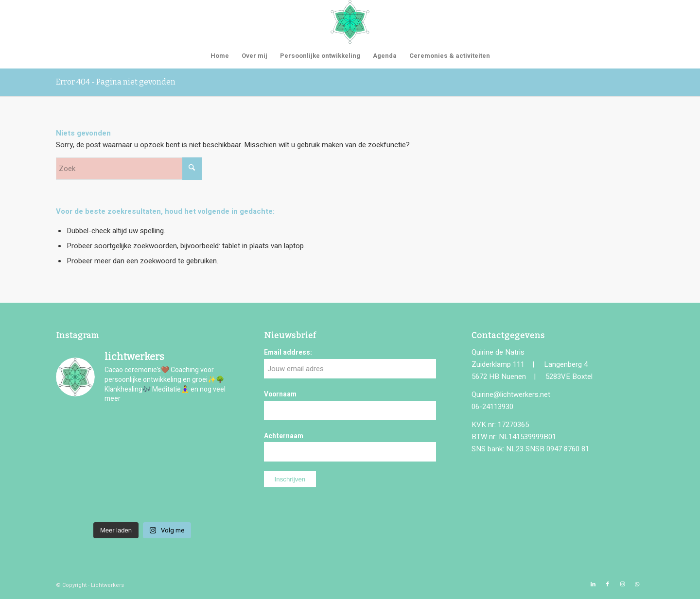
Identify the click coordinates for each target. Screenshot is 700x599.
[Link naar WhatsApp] (637, 584)
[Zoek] (129, 169)
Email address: (288, 353)
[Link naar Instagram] (622, 584)
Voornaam (280, 394)
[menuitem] (220, 56)
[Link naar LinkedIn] (593, 584)
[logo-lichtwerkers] (350, 22)
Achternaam (284, 436)
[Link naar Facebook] (608, 584)
